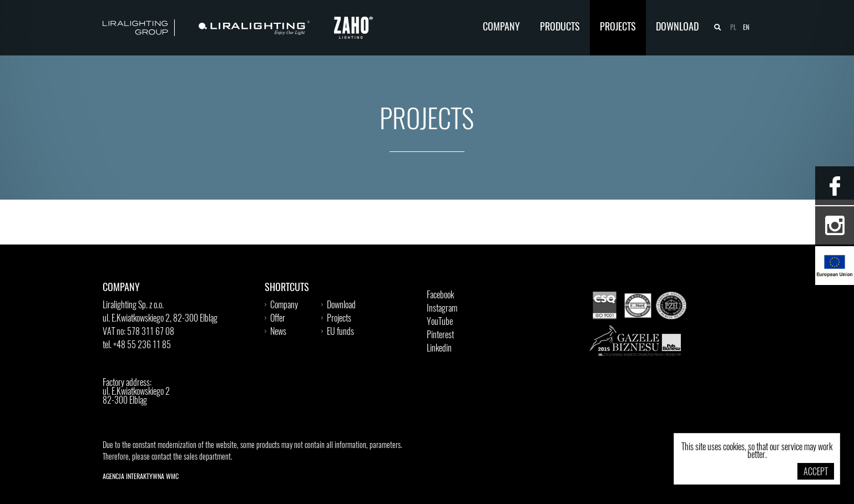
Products (560, 28)
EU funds (340, 332)
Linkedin (439, 349)
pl (733, 28)
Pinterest (440, 335)
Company (501, 28)
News (278, 332)
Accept (816, 472)
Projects (618, 28)
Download (677, 28)
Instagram (442, 309)
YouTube (440, 322)
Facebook (440, 296)
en (746, 28)
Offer (278, 319)
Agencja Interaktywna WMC (141, 477)
